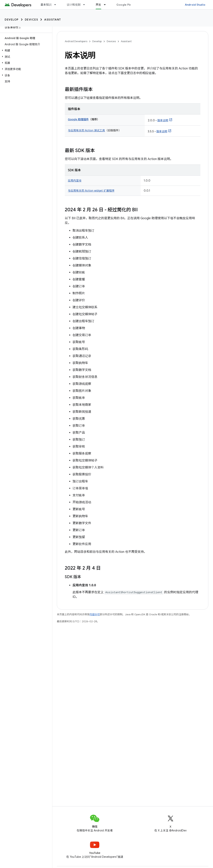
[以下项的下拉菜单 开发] (106, 5)
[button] (25, 51)
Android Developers (76, 41)
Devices (32, 20)
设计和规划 (74, 5)
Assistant (53, 20)
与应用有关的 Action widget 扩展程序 (91, 191)
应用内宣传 (75, 181)
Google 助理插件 (78, 119)
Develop (12, 20)
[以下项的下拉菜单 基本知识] (57, 5)
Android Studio (195, 5)
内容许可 (95, 614)
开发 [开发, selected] (98, 5)
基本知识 (46, 5)
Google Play (125, 5)
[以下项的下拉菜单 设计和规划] (86, 5)
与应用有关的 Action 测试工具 (86, 130)
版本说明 (163, 120)
